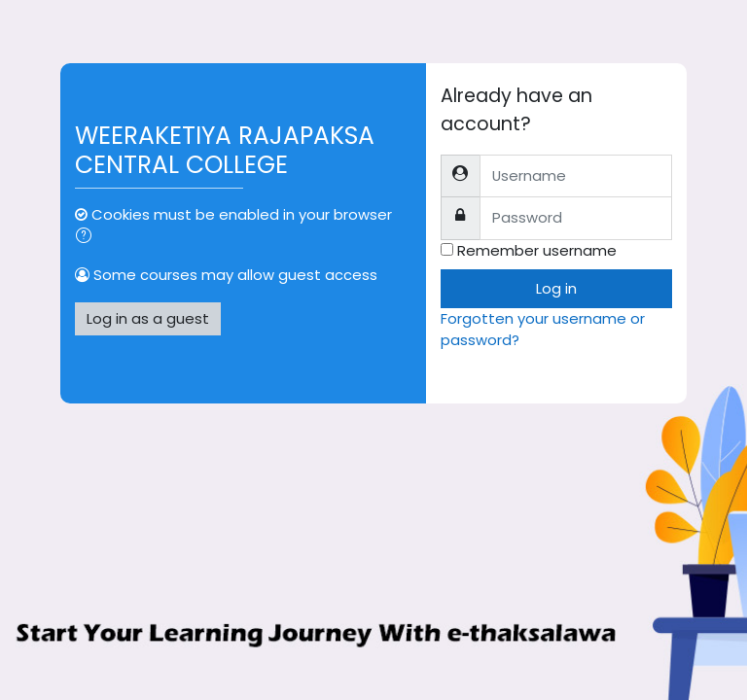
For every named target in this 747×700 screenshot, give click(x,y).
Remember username (537, 250)
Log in (556, 288)
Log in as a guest (148, 318)
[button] (88, 237)
